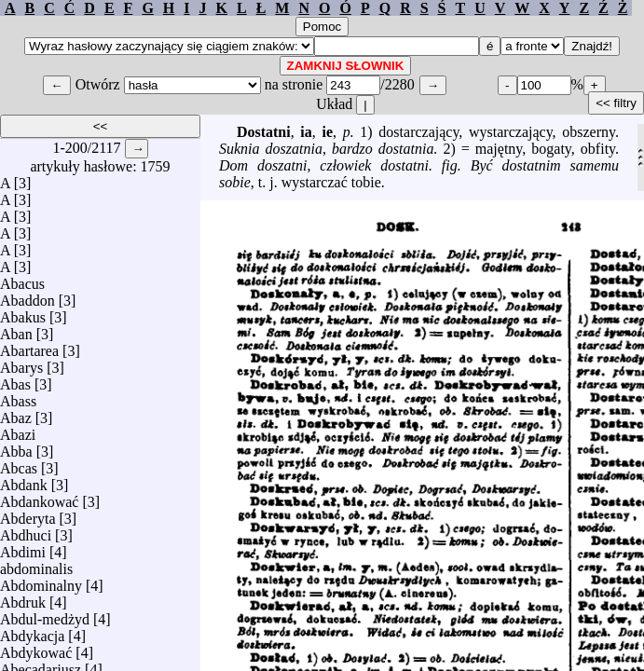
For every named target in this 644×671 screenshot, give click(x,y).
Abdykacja (32, 631)
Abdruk (23, 598)
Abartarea (29, 346)
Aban (16, 329)
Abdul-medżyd (45, 615)
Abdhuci (26, 531)
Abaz (16, 413)
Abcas (19, 464)
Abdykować (36, 648)
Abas (15, 380)
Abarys (21, 363)
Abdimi (23, 548)
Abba (16, 447)
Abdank (24, 480)
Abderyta (28, 514)
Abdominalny (41, 581)
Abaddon (27, 296)
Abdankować (39, 497)
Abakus (23, 313)
